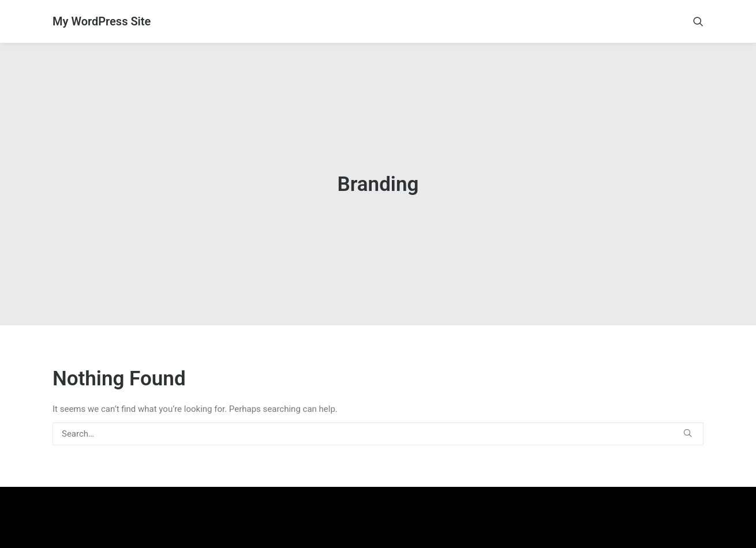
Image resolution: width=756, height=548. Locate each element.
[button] (698, 21)
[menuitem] (698, 21)
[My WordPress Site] (102, 21)
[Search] (378, 420)
